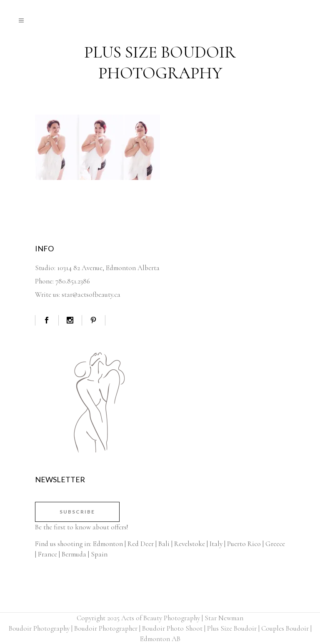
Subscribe (77, 512)
